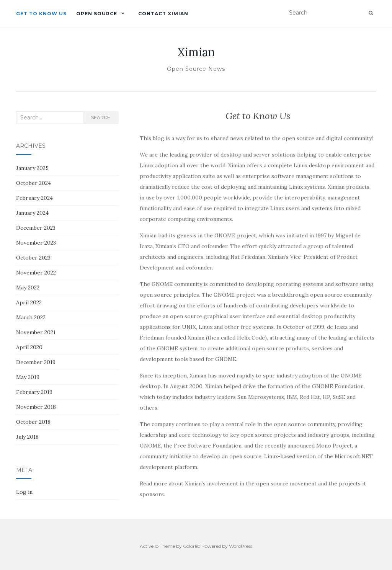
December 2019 (36, 362)
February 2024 (34, 198)
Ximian (196, 52)
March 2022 (31, 317)
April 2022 (29, 302)
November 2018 (36, 407)
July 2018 (27, 437)
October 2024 (33, 183)
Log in (24, 492)
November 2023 (36, 243)
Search (101, 117)
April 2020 (29, 347)
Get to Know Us (41, 14)
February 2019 (34, 392)
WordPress (241, 546)
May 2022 (28, 287)
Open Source (97, 14)
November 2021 (36, 332)
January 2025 (32, 168)
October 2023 (33, 258)
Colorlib (192, 546)
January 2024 (32, 213)
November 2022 (36, 273)
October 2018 (33, 422)
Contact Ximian (163, 14)
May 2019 (28, 377)
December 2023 (36, 228)
